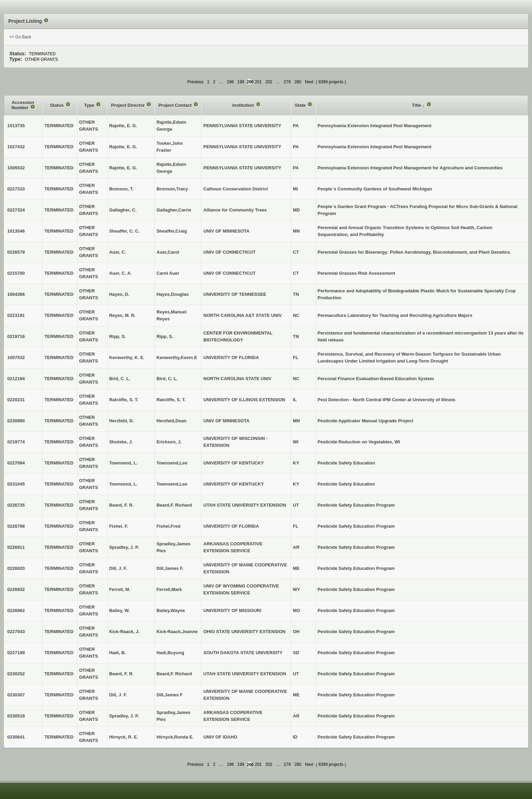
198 (230, 82)
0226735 (16, 505)
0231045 (16, 484)
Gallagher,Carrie (174, 210)
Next (309, 82)
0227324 (16, 210)
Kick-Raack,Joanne (177, 632)
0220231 (16, 400)
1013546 (16, 231)
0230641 (16, 737)
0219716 (16, 336)
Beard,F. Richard (174, 505)
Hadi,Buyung (170, 653)
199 (241, 82)
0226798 (16, 526)
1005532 (16, 168)
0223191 (16, 315)
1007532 (16, 358)
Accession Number (23, 105)
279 (287, 82)
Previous (195, 82)
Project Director (128, 105)
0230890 (16, 421)
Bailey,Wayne (171, 610)
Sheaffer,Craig (172, 231)
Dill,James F (170, 695)
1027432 (16, 147)
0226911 (16, 547)
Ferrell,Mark (169, 589)
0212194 (16, 379)
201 (258, 82)
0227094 (16, 463)
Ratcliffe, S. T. (171, 400)
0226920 (16, 568)
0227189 (16, 653)
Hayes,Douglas (173, 294)
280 (298, 82)
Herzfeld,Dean (172, 421)
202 (269, 82)
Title (417, 105)
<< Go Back (20, 37)
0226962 (16, 610)
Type (90, 105)
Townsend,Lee (172, 463)
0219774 (16, 442)
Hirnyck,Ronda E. (175, 737)
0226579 (16, 252)
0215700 (16, 273)
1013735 (16, 126)
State (301, 105)
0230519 (16, 716)
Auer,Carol (168, 252)
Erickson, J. (169, 442)
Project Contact (176, 105)
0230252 (16, 674)
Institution (244, 105)
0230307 (16, 695)
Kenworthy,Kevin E (177, 358)
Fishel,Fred (169, 526)
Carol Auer (168, 273)
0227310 (16, 189)
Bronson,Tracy (172, 189)
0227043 (16, 632)
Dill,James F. (170, 568)
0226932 (16, 589)
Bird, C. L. (167, 379)
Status (57, 105)
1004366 (16, 294)
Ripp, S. (165, 336)
